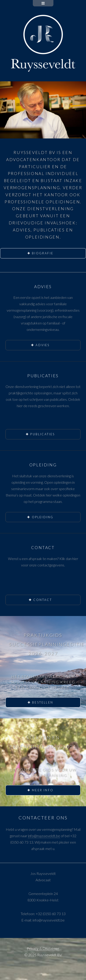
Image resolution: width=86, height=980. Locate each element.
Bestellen (43, 702)
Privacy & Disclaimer (43, 948)
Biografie (43, 253)
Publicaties (43, 434)
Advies (43, 345)
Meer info (43, 790)
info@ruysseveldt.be (44, 836)
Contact (43, 600)
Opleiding (43, 517)
